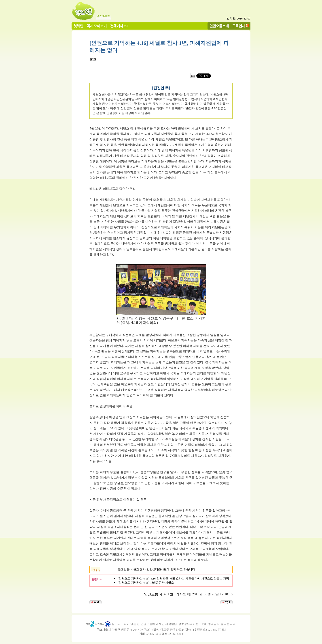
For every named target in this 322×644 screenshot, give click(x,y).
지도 (222, 630)
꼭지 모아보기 (96, 26)
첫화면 (78, 26)
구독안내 (239, 26)
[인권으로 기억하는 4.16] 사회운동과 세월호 (146, 583)
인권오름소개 (219, 26)
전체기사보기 (120, 26)
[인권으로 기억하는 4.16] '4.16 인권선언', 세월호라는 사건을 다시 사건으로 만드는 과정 (173, 578)
